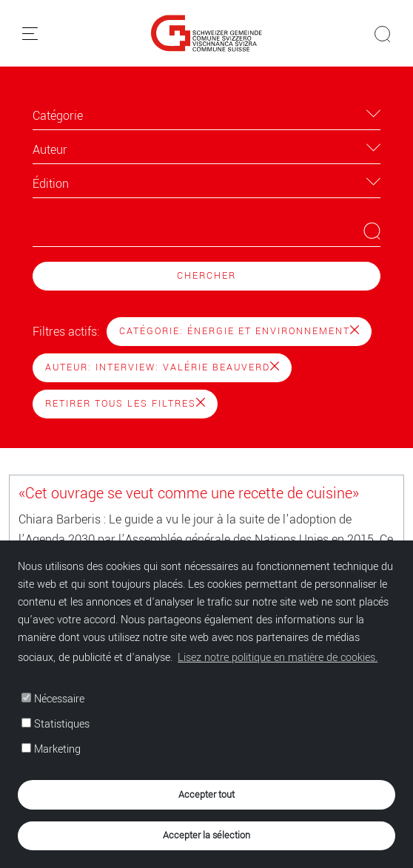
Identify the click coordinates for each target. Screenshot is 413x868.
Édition (51, 184)
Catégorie (58, 116)
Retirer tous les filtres (125, 404)
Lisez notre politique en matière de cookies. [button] (278, 658)
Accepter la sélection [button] (206, 835)
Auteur (50, 150)
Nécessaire (53, 699)
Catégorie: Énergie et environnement (239, 331)
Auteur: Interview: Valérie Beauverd (162, 367)
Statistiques (56, 724)
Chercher (206, 276)
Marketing (51, 749)
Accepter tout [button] (206, 794)
